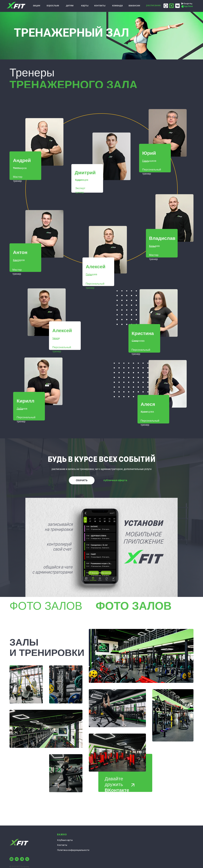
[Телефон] (27, 859)
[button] (44, 142)
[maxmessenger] (11, 859)
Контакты (62, 845)
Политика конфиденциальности (73, 850)
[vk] (17, 859)
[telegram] (22, 859)
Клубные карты (65, 840)
